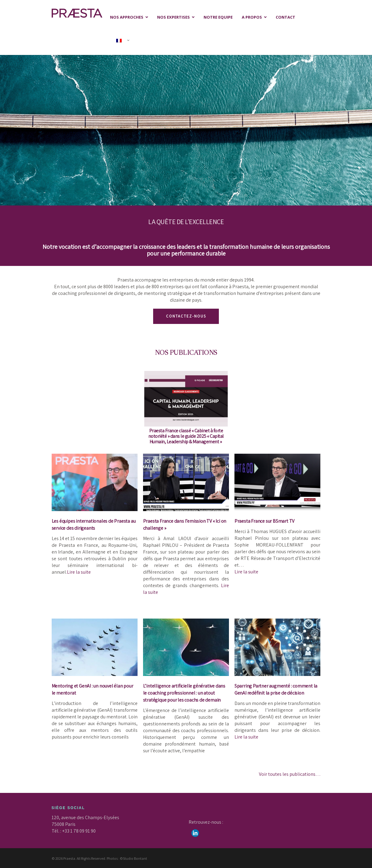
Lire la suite (79, 572)
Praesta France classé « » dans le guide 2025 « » (186, 436)
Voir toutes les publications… (290, 774)
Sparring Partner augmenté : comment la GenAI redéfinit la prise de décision (276, 689)
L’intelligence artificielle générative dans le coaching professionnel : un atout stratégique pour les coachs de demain (184, 693)
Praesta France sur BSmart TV (264, 521)
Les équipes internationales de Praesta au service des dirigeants (94, 525)
